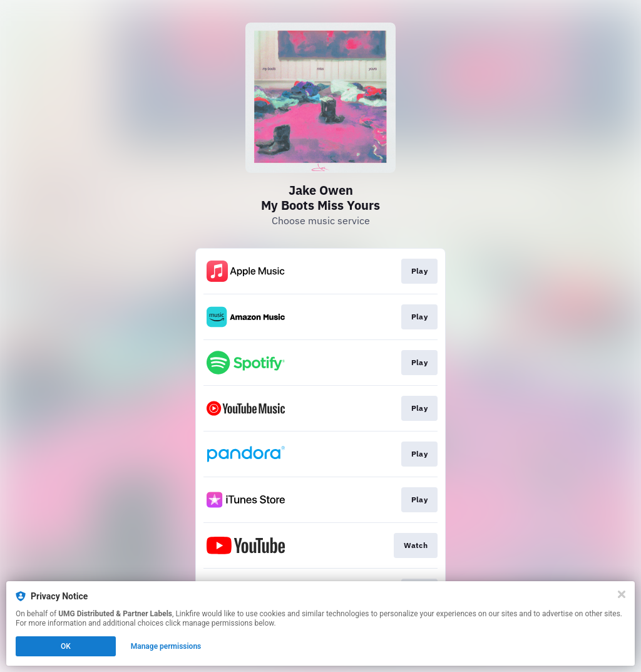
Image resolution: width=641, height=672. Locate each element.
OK (66, 646)
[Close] (622, 594)
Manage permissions (166, 646)
